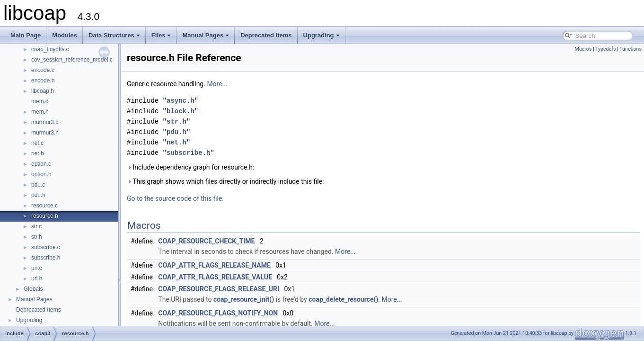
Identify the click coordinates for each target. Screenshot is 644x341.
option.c (41, 164)
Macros (583, 49)
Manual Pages (206, 35)
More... (217, 84)
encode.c (43, 70)
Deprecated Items (266, 35)
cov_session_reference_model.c (72, 60)
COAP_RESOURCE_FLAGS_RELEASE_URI (219, 289)
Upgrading (322, 35)
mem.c (40, 101)
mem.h (40, 112)
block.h (181, 111)
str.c (36, 226)
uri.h (37, 278)
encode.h (43, 81)
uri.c (37, 268)
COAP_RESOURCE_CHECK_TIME (206, 241)
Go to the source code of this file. (175, 198)
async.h (181, 101)
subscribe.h (46, 258)
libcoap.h (43, 91)
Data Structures (114, 35)
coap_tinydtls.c (50, 49)
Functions (631, 49)
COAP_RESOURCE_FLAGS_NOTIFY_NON (218, 313)
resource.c (44, 206)
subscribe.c (46, 247)
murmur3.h (45, 133)
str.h (37, 237)
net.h (38, 153)
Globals (33, 289)
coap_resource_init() (244, 299)
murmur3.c (45, 122)
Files (161, 35)
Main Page (26, 35)
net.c (37, 143)
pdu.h (38, 195)
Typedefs (606, 49)
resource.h (45, 216)
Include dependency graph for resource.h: (190, 167)
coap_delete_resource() (343, 299)
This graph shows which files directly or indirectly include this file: (225, 181)
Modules (65, 35)
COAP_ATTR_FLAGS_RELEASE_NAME (214, 265)
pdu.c (38, 185)
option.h (41, 174)
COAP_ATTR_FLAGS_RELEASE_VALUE (215, 277)
